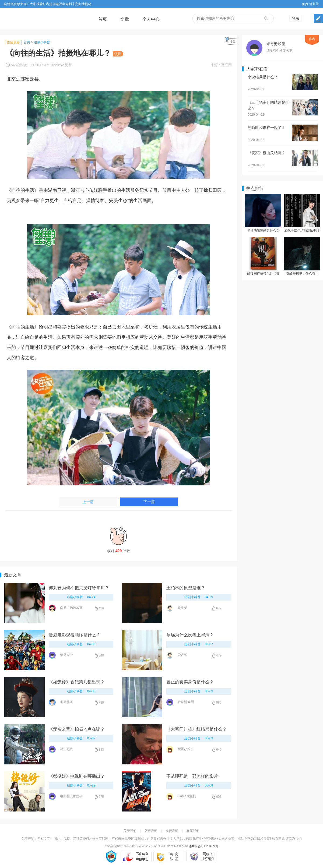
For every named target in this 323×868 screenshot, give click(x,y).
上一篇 (88, 502)
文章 (125, 19)
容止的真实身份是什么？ (190, 682)
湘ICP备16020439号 (204, 846)
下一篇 (149, 502)
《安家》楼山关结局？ (266, 153)
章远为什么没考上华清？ (190, 635)
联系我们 (193, 831)
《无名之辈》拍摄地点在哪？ (77, 729)
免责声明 (172, 831)
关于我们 (130, 831)
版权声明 (151, 831)
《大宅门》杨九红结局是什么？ (196, 729)
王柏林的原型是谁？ (186, 588)
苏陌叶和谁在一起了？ (266, 128)
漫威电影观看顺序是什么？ (75, 635)
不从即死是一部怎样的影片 (192, 776)
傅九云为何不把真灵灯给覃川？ (79, 588)
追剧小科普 (42, 42)
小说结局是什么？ (263, 77)
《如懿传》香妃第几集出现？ (77, 682)
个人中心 (151, 19)
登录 (296, 18)
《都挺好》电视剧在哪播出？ (77, 776)
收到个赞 (119, 538)
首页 (103, 19)
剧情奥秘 (13, 43)
